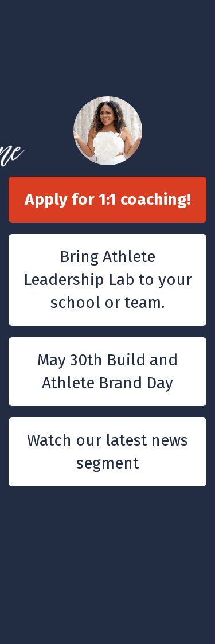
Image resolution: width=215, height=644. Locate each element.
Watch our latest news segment (107, 452)
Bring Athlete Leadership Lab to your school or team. (108, 280)
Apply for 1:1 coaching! (108, 199)
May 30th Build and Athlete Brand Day (107, 371)
